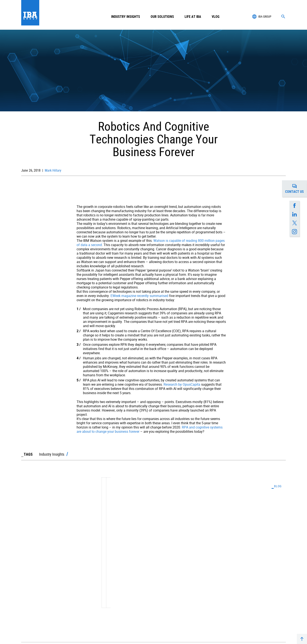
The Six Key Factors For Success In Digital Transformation (215, 560)
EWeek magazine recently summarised (139, 296)
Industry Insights (126, 17)
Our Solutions (162, 17)
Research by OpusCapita (182, 384)
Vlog (216, 17)
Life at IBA (193, 17)
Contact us (296, 189)
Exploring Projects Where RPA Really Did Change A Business (82, 560)
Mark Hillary (53, 170)
